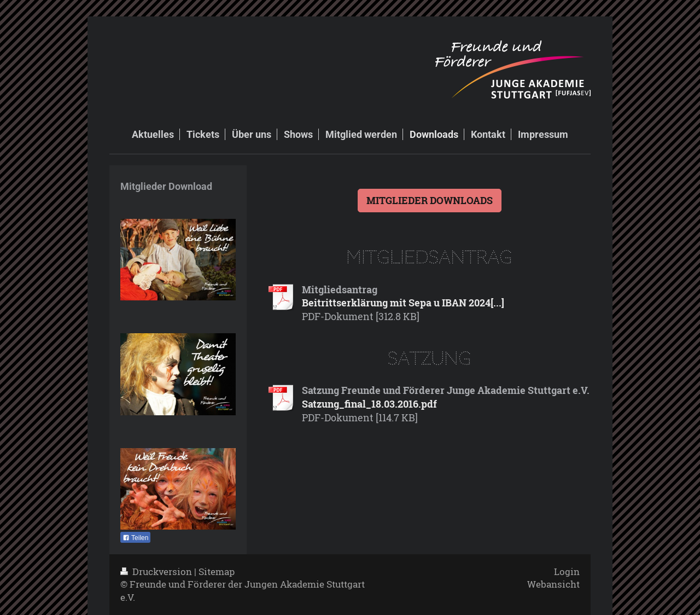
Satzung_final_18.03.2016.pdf (369, 404)
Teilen (135, 538)
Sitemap (217, 572)
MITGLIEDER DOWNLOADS (430, 200)
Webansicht (553, 584)
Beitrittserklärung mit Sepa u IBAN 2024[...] (403, 303)
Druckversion (157, 572)
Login (567, 572)
